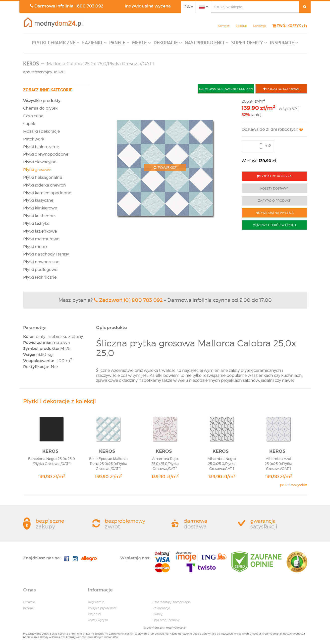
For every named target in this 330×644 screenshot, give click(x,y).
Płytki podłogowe (40, 270)
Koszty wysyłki (98, 620)
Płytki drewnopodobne (46, 154)
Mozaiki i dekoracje (41, 131)
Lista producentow (166, 620)
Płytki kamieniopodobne (47, 193)
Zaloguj (241, 26)
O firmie (29, 602)
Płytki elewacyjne (40, 162)
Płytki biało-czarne (41, 147)
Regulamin (96, 602)
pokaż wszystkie (293, 485)
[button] (56, 44)
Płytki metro (35, 247)
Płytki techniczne (40, 277)
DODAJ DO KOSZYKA (274, 176)
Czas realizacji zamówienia (172, 602)
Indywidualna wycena (148, 6)
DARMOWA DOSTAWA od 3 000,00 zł (226, 89)
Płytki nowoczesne (41, 262)
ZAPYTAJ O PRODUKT (274, 201)
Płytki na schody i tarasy (46, 254)
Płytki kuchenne (39, 216)
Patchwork (34, 139)
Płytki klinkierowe (40, 208)
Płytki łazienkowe (40, 231)
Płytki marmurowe (41, 239)
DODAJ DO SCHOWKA (281, 89)
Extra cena (33, 116)
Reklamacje (161, 608)
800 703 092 (90, 6)
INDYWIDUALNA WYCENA (274, 213)
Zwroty (158, 614)
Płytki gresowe (37, 170)
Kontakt (224, 26)
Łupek (29, 124)
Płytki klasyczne (38, 200)
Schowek (259, 26)
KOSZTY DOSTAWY (274, 188)
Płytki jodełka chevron (45, 185)
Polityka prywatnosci (103, 608)
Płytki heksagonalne (43, 177)
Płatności (94, 614)
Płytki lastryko (36, 224)
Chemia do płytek (40, 108)
